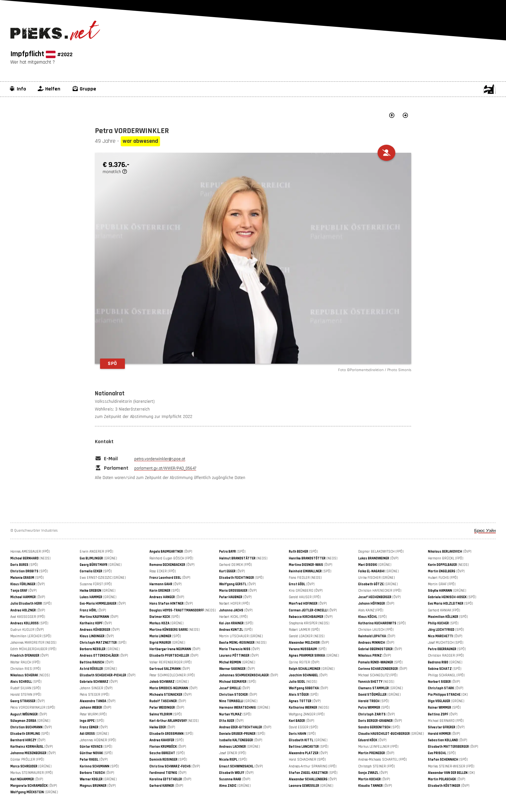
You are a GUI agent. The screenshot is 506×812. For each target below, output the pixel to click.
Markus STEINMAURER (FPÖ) (31, 773)
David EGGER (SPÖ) (303, 727)
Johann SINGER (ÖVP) (96, 688)
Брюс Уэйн (485, 531)
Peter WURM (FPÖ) (93, 714)
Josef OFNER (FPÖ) (233, 753)
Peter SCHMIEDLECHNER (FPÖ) (172, 675)
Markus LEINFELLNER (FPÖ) (378, 747)
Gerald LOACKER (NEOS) (307, 636)
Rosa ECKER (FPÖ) (162, 571)
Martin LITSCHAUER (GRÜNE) (241, 636)
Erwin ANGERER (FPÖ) (96, 552)
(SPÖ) (232, 552)
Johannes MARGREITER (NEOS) (33, 643)
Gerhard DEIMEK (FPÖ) (235, 565)
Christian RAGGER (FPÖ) (446, 656)
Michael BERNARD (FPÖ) (446, 721)
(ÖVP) (171, 552)
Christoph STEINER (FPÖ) (376, 766)
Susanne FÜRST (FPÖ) (96, 584)
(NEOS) (30, 558)
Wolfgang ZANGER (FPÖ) (307, 714)
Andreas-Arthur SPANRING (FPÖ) (313, 766)
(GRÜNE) (98, 558)
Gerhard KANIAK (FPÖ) (444, 610)
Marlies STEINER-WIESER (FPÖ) (451, 766)
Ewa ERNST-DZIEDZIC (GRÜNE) (103, 578)
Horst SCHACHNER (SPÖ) (307, 760)
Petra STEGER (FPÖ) (94, 695)
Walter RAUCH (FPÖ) (25, 662)
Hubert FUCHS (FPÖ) (443, 578)
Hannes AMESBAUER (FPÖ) (30, 552)
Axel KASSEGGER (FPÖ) (28, 617)
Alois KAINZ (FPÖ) (371, 610)
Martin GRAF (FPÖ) (442, 584)
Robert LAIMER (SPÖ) (304, 630)
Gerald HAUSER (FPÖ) (305, 597)
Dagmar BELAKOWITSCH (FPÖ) (381, 552)
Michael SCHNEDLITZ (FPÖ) (378, 675)
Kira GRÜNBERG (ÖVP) (306, 591)
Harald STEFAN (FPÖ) (26, 695)
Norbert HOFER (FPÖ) (234, 604)
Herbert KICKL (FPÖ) (233, 617)
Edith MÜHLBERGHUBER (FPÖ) (33, 649)
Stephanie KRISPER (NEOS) (309, 623)
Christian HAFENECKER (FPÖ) (380, 591)
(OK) (448, 695)
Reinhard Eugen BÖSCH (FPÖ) (171, 558)
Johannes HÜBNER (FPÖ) (98, 740)
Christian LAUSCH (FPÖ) (376, 630)
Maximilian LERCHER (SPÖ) (31, 636)
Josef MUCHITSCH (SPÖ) (445, 643)
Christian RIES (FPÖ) (25, 669)
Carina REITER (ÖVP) (304, 662)
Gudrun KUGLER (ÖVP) (27, 630)
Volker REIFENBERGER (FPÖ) (170, 662)
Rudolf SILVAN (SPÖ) (25, 688)
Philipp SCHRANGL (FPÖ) (446, 675)
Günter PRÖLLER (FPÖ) (27, 760)
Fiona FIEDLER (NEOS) (305, 578)
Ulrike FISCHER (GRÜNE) (376, 578)
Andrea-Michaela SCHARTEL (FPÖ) (382, 760)
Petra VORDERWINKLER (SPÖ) (33, 708)
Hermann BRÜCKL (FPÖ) (445, 558)
